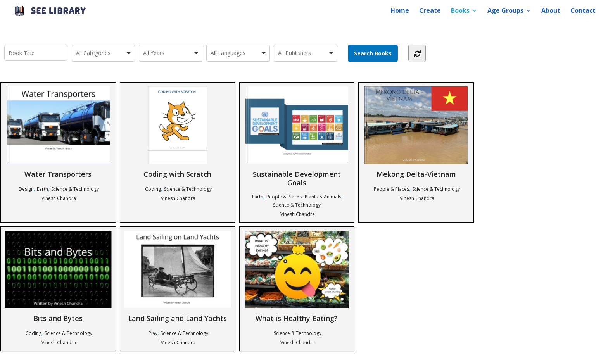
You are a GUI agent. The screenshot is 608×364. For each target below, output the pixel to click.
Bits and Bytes (58, 277)
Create (430, 11)
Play (153, 333)
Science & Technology (75, 189)
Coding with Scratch (177, 132)
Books (460, 11)
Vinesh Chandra (59, 198)
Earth (42, 189)
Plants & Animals (323, 197)
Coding (153, 189)
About (551, 11)
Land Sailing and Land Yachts (178, 277)
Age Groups (505, 11)
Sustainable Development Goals (297, 137)
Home (400, 11)
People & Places (284, 197)
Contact (583, 11)
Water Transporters (58, 132)
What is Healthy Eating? (297, 277)
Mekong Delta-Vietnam (416, 132)
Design (26, 189)
